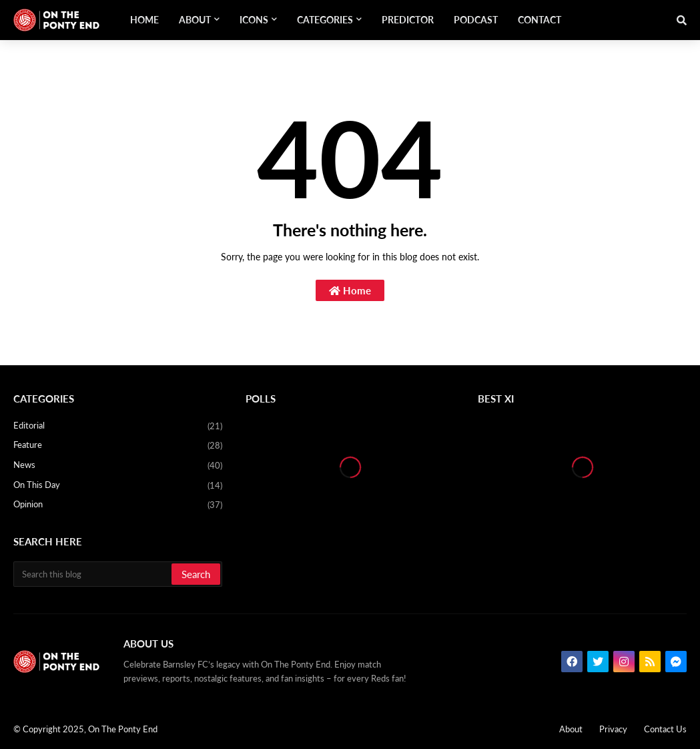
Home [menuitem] (144, 20)
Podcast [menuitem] (476, 20)
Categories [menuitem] (325, 20)
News (118, 466)
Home (350, 290)
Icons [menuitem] (254, 20)
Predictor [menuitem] (408, 20)
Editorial (118, 427)
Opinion (118, 505)
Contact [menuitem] (540, 20)
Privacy (613, 729)
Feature (118, 446)
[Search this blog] (93, 574)
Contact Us (665, 729)
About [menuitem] (195, 20)
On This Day (118, 486)
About (571, 729)
